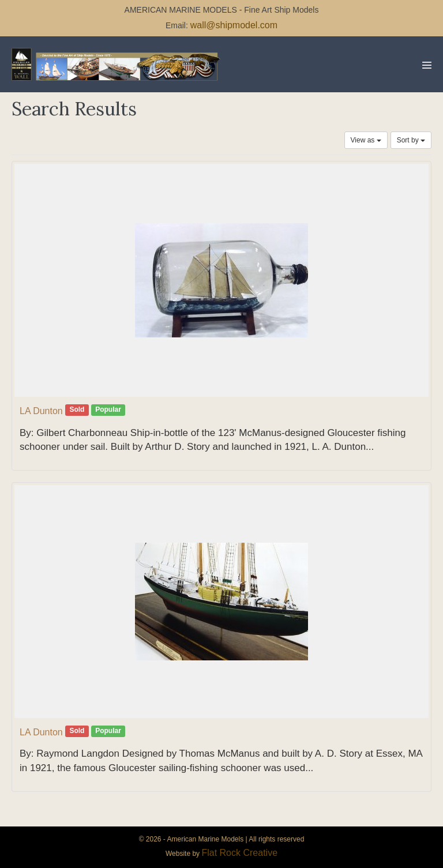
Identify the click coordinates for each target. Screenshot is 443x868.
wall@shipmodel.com (234, 25)
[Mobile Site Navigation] (427, 65)
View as (366, 140)
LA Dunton (41, 411)
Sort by (411, 140)
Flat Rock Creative (239, 853)
